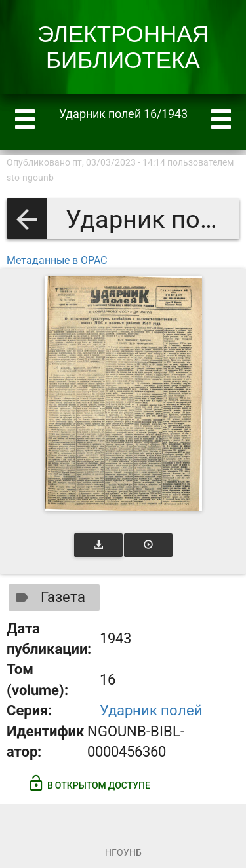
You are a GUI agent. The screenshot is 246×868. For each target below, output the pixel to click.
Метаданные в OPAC (57, 260)
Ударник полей (151, 710)
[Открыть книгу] (123, 394)
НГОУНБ (123, 852)
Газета (48, 597)
